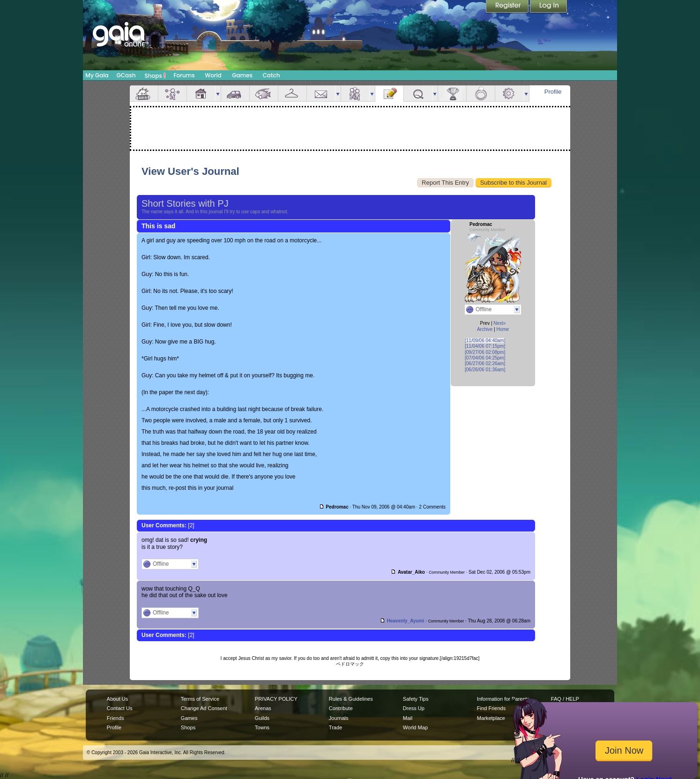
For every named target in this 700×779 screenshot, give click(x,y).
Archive (485, 329)
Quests (418, 94)
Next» (499, 323)
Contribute (341, 708)
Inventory (292, 94)
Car (235, 94)
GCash (126, 75)
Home (503, 329)
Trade (335, 727)
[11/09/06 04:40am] (485, 341)
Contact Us (120, 708)
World (213, 75)
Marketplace (491, 718)
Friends (355, 94)
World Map (415, 727)
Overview (144, 94)
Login (549, 7)
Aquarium (264, 94)
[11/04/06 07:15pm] (485, 346)
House (201, 94)
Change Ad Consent (204, 708)
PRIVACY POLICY (276, 699)
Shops (155, 75)
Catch (272, 75)
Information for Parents (503, 699)
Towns (262, 727)
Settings (509, 94)
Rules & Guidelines (351, 699)
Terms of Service (200, 699)
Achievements (452, 94)
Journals (339, 718)
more (218, 94)
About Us (117, 699)
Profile (553, 92)
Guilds (262, 718)
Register (508, 7)
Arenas (263, 708)
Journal (389, 94)
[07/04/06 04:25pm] (485, 358)
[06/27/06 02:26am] (485, 363)
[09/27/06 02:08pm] (485, 352)
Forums (184, 75)
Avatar (172, 94)
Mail (321, 94)
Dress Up (414, 708)
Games (242, 75)
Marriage (481, 94)
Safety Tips (416, 699)
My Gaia (97, 75)
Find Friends (491, 708)
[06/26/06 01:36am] (485, 370)
